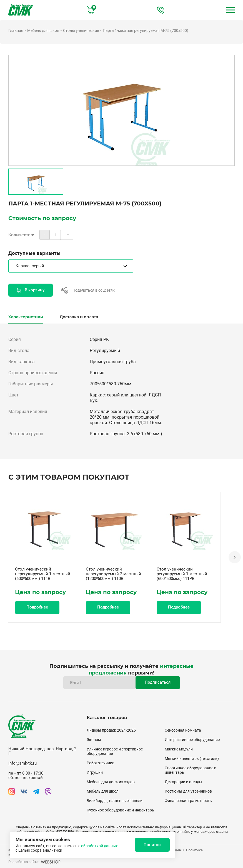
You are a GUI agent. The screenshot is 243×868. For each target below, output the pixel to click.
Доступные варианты (34, 253)
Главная (16, 30)
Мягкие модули (179, 749)
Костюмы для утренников (188, 791)
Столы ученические (81, 30)
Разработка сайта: (34, 862)
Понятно (152, 845)
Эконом (94, 740)
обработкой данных (99, 846)
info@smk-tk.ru (22, 763)
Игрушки (95, 772)
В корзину (31, 290)
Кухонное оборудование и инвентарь (120, 810)
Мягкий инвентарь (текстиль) (192, 758)
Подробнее (37, 607)
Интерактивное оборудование (192, 740)
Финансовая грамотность (188, 801)
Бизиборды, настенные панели (115, 801)
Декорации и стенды (183, 782)
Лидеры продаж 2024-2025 (111, 730)
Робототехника (101, 763)
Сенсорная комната (183, 730)
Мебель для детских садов (111, 782)
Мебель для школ (43, 30)
